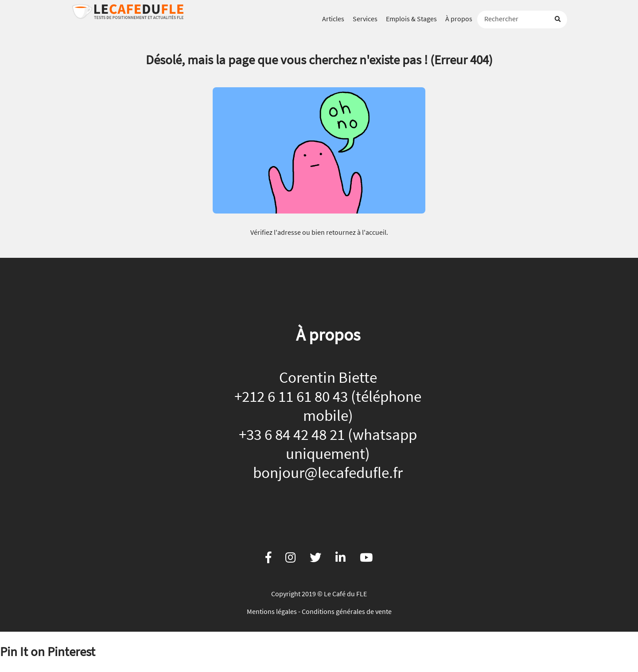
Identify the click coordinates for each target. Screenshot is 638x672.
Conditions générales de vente (347, 611)
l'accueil (374, 232)
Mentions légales (272, 611)
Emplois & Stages (411, 19)
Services (365, 19)
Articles (333, 19)
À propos (459, 19)
